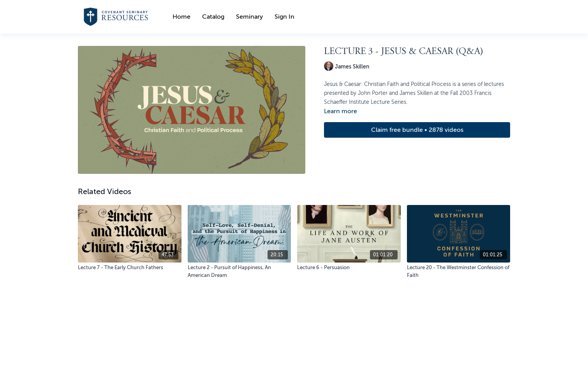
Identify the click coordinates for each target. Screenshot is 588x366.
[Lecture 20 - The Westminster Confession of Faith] (459, 271)
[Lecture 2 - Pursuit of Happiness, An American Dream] (239, 271)
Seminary (249, 17)
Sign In (284, 17)
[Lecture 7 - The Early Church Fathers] (130, 268)
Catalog (213, 17)
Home (181, 17)
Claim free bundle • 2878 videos (417, 130)
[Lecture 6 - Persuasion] (349, 268)
